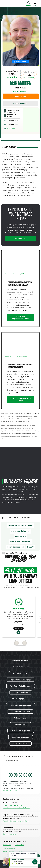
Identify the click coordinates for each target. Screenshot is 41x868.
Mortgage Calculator (21, 531)
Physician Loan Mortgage (20, 680)
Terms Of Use (19, 845)
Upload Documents (21, 103)
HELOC (30, 547)
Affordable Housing (21, 673)
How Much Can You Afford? (20, 526)
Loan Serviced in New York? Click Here (16, 808)
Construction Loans (21, 667)
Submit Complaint (9, 834)
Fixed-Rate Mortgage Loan (20, 705)
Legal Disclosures (9, 848)
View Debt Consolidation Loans (20, 400)
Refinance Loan (20, 718)
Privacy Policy (7, 845)
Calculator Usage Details (16, 553)
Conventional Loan (21, 692)
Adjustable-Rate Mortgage (21, 686)
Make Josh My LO (22, 62)
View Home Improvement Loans (21, 317)
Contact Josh (21, 238)
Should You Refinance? (21, 542)
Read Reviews (29, 78)
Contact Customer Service (12, 805)
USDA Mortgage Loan (21, 737)
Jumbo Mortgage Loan (20, 712)
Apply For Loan (21, 96)
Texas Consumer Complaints (13, 851)
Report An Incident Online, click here (16, 821)
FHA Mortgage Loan (20, 699)
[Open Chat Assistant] (35, 862)
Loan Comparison (16, 547)
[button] (35, 4)
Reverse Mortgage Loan (21, 731)
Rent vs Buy (21, 536)
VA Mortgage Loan (21, 744)
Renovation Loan (21, 724)
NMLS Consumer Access (11, 790)
